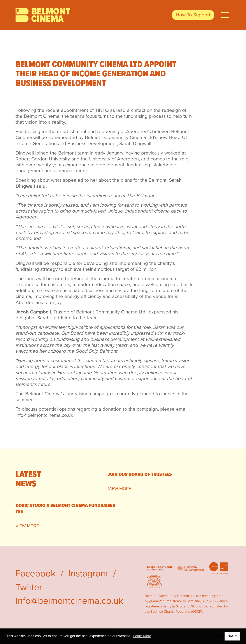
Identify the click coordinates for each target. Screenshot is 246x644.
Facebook (35, 573)
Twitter (29, 587)
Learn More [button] (142, 636)
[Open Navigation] (225, 15)
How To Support (193, 15)
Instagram (88, 573)
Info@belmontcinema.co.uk (69, 601)
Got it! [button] (232, 636)
